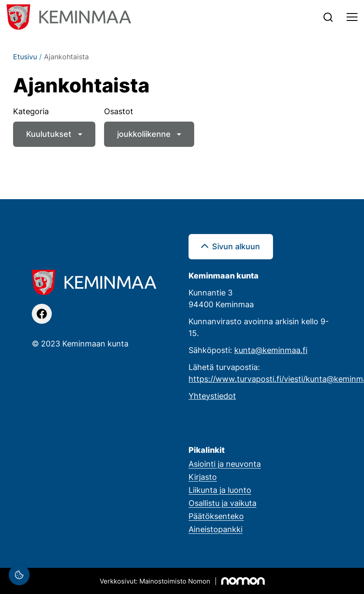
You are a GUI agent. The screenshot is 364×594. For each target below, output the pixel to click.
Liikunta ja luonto (220, 490)
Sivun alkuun (236, 246)
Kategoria (31, 111)
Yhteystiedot (212, 396)
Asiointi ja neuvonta (225, 464)
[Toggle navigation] (352, 17)
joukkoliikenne (144, 134)
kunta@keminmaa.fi (271, 350)
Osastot (119, 111)
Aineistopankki (216, 529)
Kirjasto (203, 477)
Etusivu (25, 57)
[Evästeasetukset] (19, 575)
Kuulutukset (49, 134)
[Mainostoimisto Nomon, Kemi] (182, 581)
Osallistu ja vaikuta (222, 503)
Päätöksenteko (216, 516)
